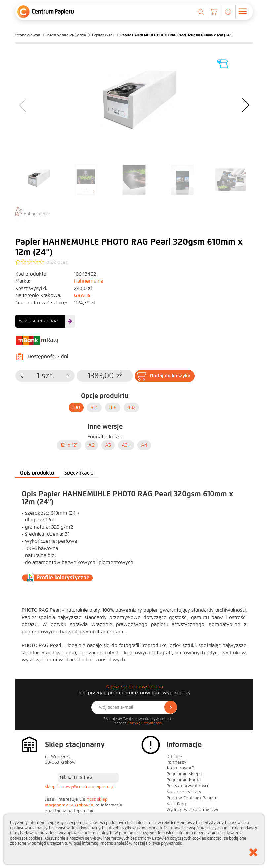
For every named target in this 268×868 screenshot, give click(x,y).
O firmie (174, 757)
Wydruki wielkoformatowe (193, 810)
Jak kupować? (180, 768)
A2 (91, 445)
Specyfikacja (79, 473)
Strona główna (28, 35)
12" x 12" (69, 445)
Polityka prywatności (187, 786)
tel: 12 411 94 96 (76, 777)
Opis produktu (37, 473)
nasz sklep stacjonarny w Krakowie (76, 802)
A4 (144, 445)
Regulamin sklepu (184, 774)
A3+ (126, 445)
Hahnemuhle (89, 281)
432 (131, 407)
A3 (108, 445)
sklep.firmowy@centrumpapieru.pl (80, 787)
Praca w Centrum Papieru (192, 798)
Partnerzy (176, 762)
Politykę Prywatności (145, 723)
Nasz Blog (176, 804)
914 (94, 407)
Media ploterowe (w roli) (66, 35)
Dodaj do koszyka (170, 376)
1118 (113, 407)
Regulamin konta (183, 780)
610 (76, 407)
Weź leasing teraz (39, 321)
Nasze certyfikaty (184, 792)
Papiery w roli (103, 35)
